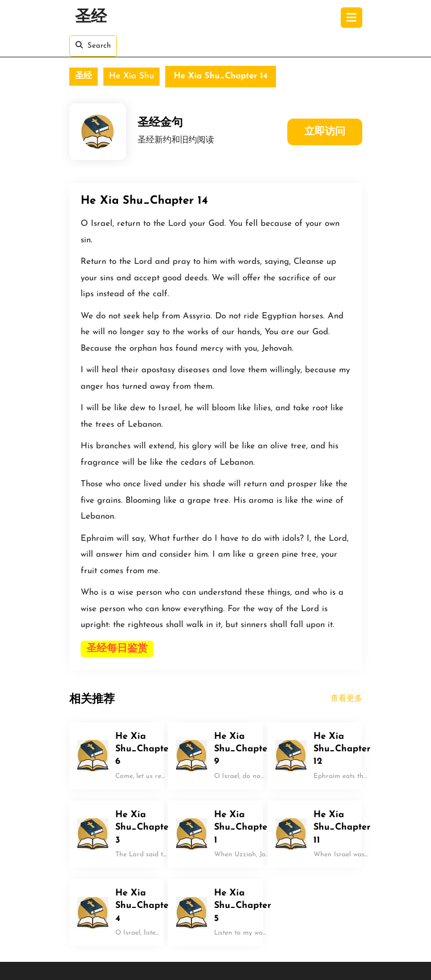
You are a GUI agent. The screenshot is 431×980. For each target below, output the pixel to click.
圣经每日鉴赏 (117, 649)
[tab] (352, 18)
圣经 (91, 18)
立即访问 (325, 132)
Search (93, 45)
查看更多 (346, 699)
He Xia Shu (131, 76)
